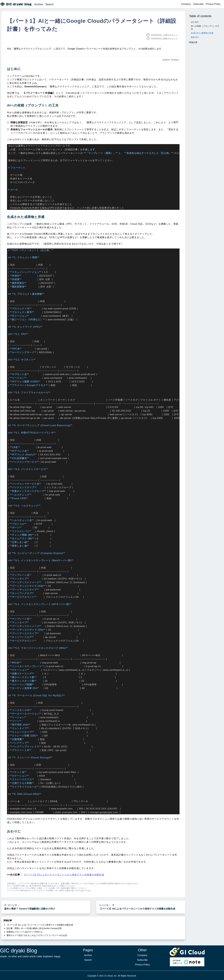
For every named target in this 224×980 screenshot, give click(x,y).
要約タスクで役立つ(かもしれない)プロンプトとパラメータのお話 (37, 935)
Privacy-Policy (213, 4)
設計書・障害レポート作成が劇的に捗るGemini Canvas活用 (34, 928)
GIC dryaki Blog (19, 951)
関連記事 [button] (193, 42)
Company (186, 4)
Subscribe (198, 4)
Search (50, 4)
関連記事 (8, 920)
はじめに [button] (195, 22)
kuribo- (176, 60)
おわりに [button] (195, 37)
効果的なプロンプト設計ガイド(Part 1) (24, 932)
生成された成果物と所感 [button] (202, 33)
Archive (39, 4)
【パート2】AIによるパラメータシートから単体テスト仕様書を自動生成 (64, 875)
